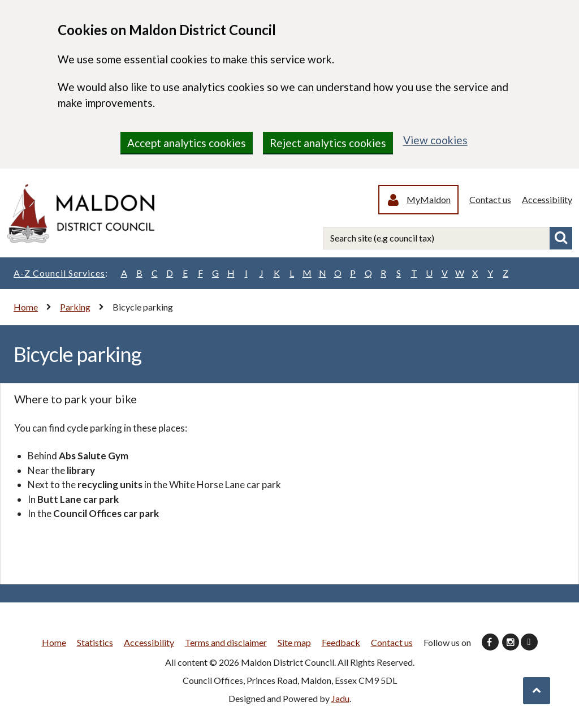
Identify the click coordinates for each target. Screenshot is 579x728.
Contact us (490, 199)
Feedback (341, 642)
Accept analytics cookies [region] (187, 143)
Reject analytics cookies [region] (328, 143)
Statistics (95, 642)
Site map (294, 642)
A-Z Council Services (61, 273)
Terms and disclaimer (226, 642)
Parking (75, 307)
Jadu (340, 698)
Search (561, 238)
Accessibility (547, 199)
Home (26, 307)
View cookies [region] (435, 140)
